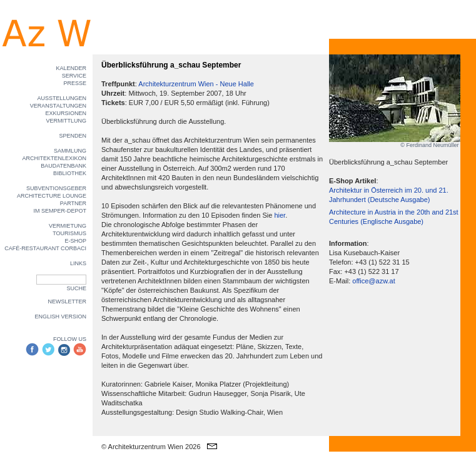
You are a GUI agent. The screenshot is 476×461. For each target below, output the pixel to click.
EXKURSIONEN (66, 113)
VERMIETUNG (68, 226)
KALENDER (71, 68)
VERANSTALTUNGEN (58, 106)
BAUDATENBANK (63, 166)
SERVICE (74, 76)
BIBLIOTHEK (70, 173)
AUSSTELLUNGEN (62, 98)
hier (280, 215)
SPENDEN (73, 136)
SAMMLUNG (70, 151)
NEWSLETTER (67, 301)
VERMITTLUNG (66, 121)
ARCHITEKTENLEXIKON (54, 158)
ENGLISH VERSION (60, 317)
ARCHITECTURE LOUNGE (52, 196)
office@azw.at (373, 281)
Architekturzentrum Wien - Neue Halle (196, 84)
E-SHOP (75, 241)
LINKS (78, 263)
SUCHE (76, 288)
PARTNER (73, 203)
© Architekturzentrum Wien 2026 (151, 447)
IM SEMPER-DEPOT (60, 211)
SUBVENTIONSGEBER (56, 188)
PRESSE (75, 83)
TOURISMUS (69, 233)
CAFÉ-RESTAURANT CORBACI (45, 248)
